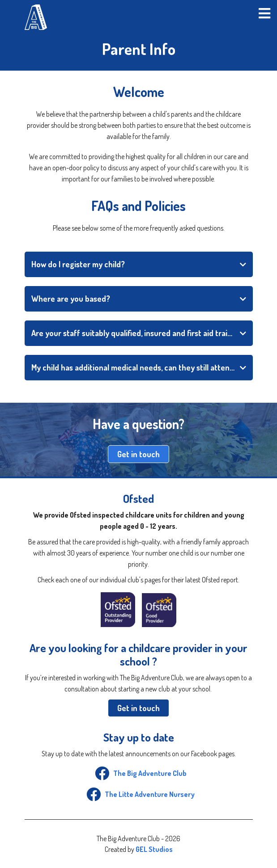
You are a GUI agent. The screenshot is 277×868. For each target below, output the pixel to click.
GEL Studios (154, 849)
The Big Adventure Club (139, 773)
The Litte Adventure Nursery (138, 794)
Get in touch (138, 454)
